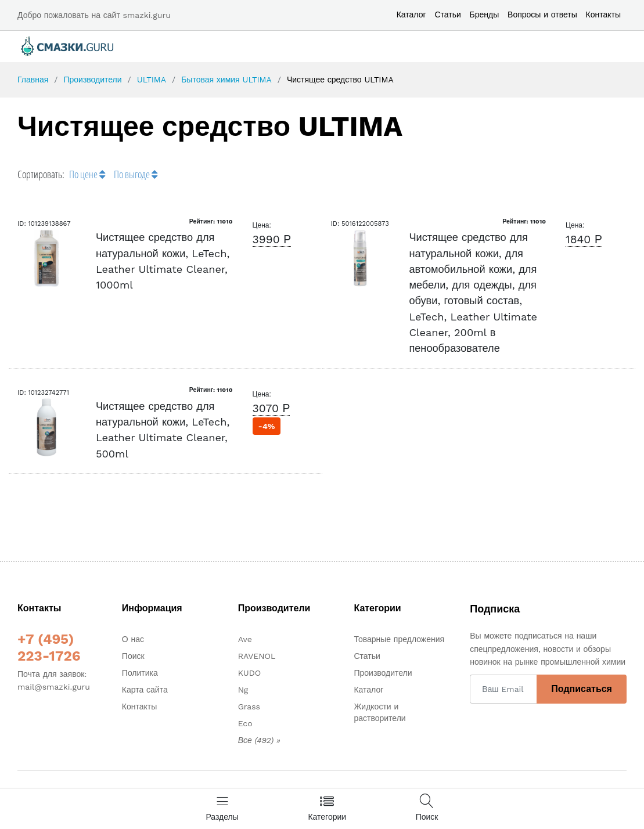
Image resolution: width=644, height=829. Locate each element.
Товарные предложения (399, 639)
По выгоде (136, 174)
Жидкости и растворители (379, 712)
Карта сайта (145, 690)
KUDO (250, 673)
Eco (245, 723)
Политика (140, 673)
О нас (133, 639)
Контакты (603, 15)
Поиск (133, 656)
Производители (92, 80)
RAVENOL (257, 656)
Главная (33, 80)
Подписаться (582, 689)
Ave (245, 639)
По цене (87, 174)
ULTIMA (152, 80)
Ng (243, 690)
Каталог (411, 15)
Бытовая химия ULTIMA (226, 80)
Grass (249, 707)
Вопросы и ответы (542, 15)
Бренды (485, 15)
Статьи (447, 15)
